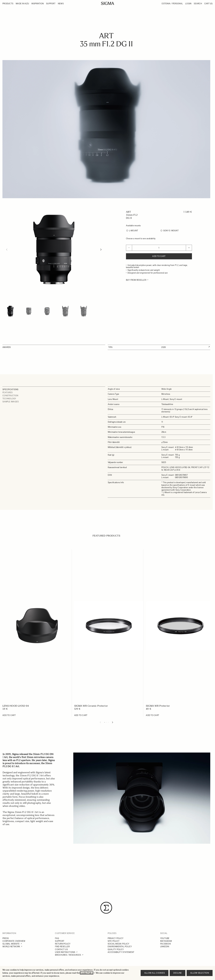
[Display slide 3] (108, 722)
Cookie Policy (87, 973)
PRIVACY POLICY (116, 938)
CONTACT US (61, 949)
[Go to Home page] (108, 3)
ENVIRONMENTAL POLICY (120, 947)
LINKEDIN (165, 947)
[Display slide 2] (106, 722)
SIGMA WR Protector (158, 706)
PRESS (6, 938)
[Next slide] (113, 722)
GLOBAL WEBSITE (11, 944)
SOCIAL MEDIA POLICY (118, 944)
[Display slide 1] (105, 722)
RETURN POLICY (63, 944)
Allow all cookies (155, 973)
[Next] (101, 250)
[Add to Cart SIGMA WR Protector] (152, 715)
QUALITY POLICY (116, 949)
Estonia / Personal (172, 4)
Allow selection (200, 973)
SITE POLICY (114, 941)
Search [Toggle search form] (198, 4)
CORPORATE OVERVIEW (14, 941)
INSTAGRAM (166, 941)
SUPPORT (60, 941)
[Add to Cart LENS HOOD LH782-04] (9, 715)
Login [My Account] (188, 4)
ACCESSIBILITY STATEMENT (121, 952)
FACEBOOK (166, 944)
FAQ (57, 938)
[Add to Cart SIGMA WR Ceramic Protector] (81, 715)
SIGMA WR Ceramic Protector (91, 706)
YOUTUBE (165, 938)
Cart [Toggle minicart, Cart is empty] (208, 4)
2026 (163, 347)
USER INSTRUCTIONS (65, 952)
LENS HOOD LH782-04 (16, 706)
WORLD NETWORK (11, 947)
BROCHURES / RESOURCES (68, 955)
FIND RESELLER (62, 947)
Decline (178, 973)
